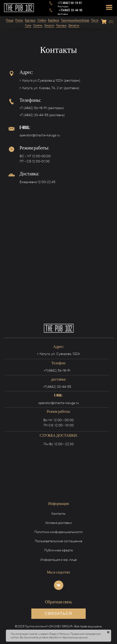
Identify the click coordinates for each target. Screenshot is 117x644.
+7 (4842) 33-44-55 (34, 115)
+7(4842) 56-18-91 (57, 370)
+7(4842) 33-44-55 (57, 387)
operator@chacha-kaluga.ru (40, 135)
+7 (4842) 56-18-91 (33, 108)
